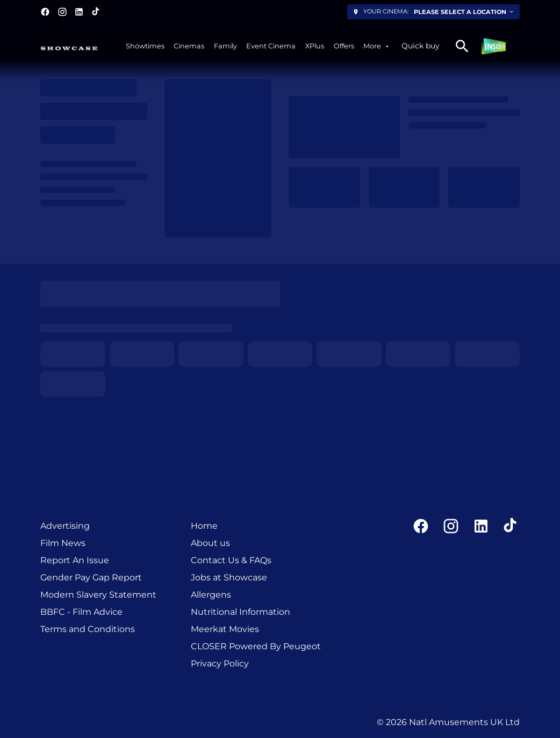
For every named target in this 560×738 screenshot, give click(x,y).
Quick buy (421, 46)
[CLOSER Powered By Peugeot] (256, 647)
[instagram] (62, 12)
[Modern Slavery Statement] (98, 595)
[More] (377, 46)
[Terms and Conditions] (88, 629)
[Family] (225, 46)
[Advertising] (65, 526)
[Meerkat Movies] (225, 629)
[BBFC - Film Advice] (81, 612)
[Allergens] (211, 595)
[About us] (210, 543)
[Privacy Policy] (220, 664)
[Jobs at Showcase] (229, 578)
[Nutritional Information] (240, 612)
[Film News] (63, 543)
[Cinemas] (189, 46)
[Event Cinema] (271, 46)
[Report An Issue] (75, 560)
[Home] (204, 526)
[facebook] (45, 12)
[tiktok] (96, 12)
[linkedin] (79, 12)
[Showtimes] (145, 46)
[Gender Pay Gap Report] (91, 578)
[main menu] (258, 46)
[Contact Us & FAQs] (231, 560)
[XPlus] (315, 46)
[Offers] (344, 46)
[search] (462, 46)
